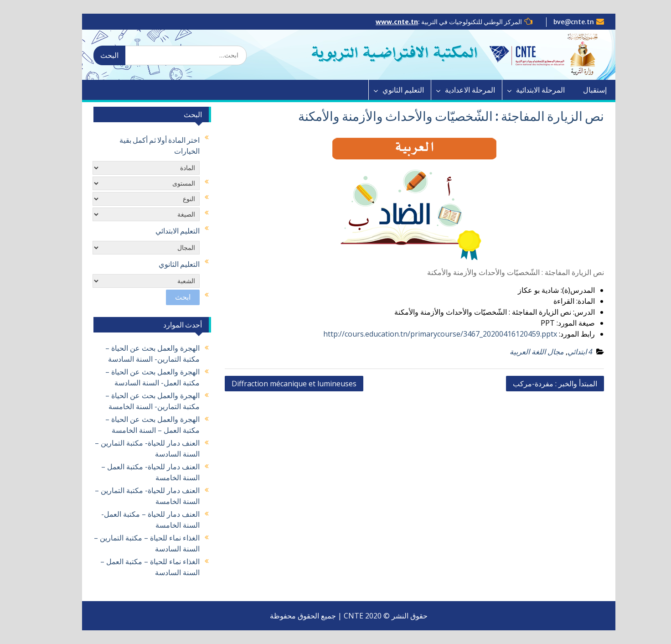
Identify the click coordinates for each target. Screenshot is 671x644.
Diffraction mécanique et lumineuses (281, 384)
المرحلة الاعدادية (457, 90)
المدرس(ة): (565, 290)
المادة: (572, 301)
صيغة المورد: (563, 323)
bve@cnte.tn (560, 22)
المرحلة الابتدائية (527, 90)
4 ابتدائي (567, 352)
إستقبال (582, 90)
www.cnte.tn (384, 22)
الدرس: (571, 312)
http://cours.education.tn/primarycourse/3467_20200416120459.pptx (427, 334)
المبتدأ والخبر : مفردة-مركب (542, 384)
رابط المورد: (564, 334)
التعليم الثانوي (390, 90)
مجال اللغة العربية (524, 352)
